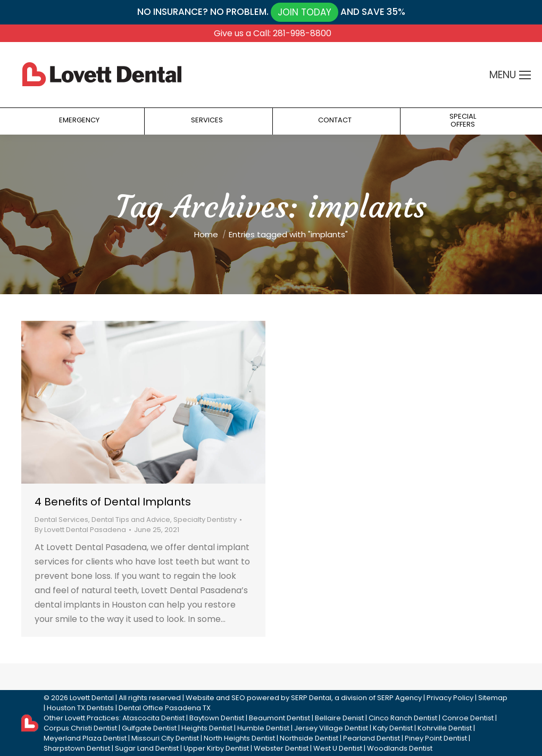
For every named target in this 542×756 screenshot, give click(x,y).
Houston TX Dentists (80, 708)
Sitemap (493, 698)
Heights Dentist (207, 728)
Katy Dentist (393, 728)
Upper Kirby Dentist (216, 748)
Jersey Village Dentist (331, 728)
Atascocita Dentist (153, 718)
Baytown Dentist (217, 718)
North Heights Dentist (239, 738)
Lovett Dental (92, 698)
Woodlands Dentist (400, 748)
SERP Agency (399, 698)
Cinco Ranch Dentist (403, 718)
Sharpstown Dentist (77, 748)
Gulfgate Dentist (149, 728)
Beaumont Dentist (280, 718)
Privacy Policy (450, 698)
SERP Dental (311, 698)
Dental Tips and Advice (131, 520)
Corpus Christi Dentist (80, 728)
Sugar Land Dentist (147, 748)
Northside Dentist (309, 738)
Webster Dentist (281, 748)
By (80, 530)
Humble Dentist (263, 728)
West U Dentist (338, 748)
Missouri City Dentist (165, 738)
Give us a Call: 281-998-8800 (273, 33)
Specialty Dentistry (205, 520)
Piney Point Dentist (436, 738)
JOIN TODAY (305, 12)
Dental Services (61, 520)
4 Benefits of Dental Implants (113, 502)
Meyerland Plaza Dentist (85, 738)
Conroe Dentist (468, 718)
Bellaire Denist (339, 718)
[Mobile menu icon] (525, 75)
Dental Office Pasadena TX (165, 708)
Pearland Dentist (372, 738)
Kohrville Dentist (445, 728)
